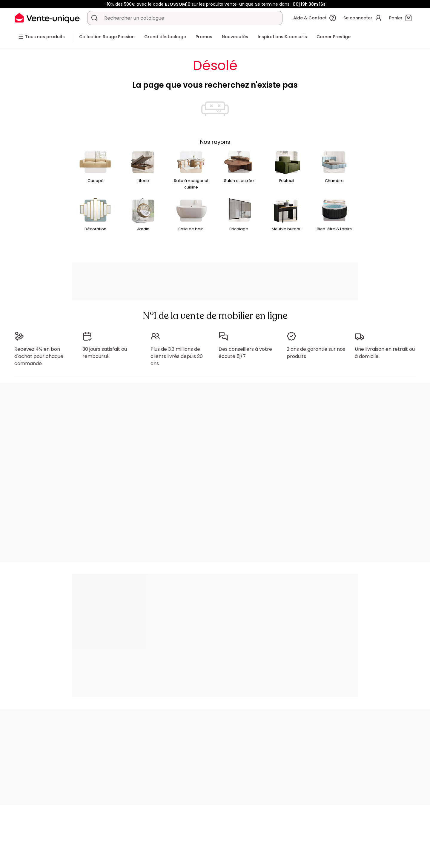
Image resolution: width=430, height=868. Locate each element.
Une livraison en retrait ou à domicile (385, 353)
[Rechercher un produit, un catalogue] (94, 18)
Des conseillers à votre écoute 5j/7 (245, 353)
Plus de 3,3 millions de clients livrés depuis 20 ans (177, 356)
